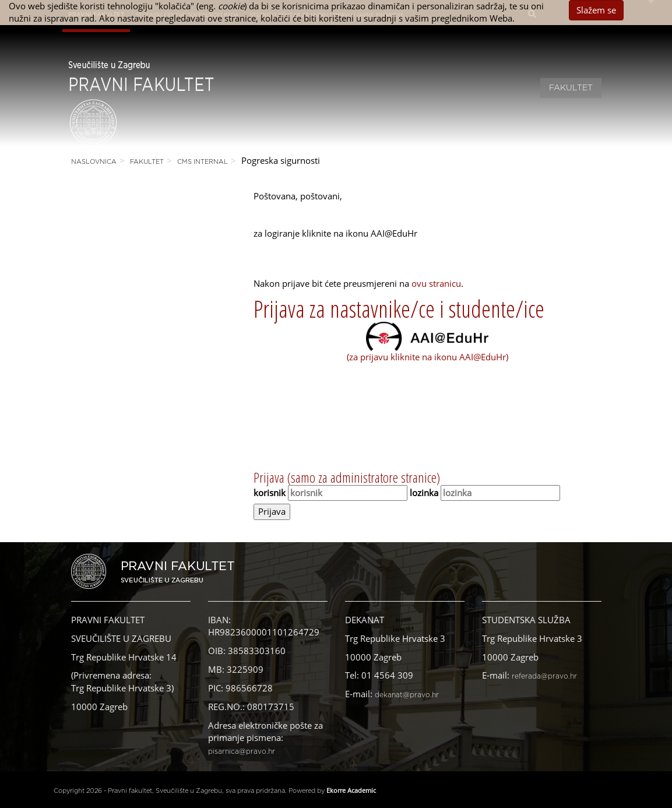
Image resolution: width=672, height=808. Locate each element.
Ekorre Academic (351, 790)
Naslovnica (94, 162)
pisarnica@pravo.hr (242, 751)
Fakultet (571, 88)
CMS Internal (203, 162)
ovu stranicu (436, 283)
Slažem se (596, 10)
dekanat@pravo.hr (407, 695)
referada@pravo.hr (544, 676)
